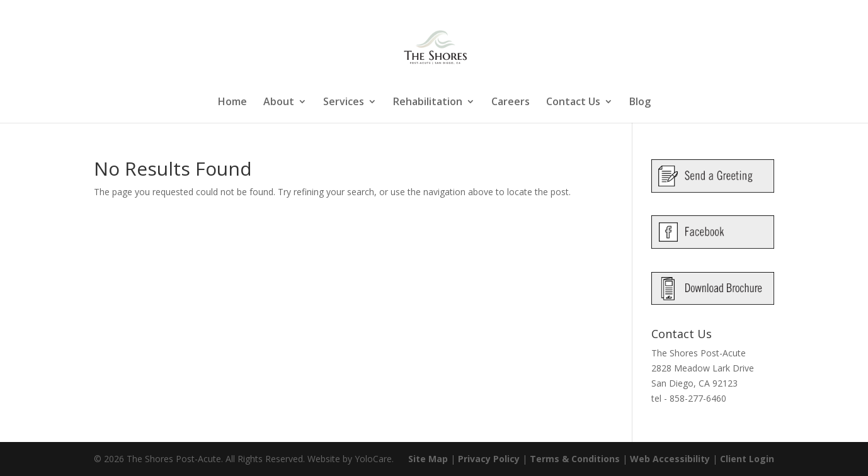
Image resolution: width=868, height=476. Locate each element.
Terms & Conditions (575, 459)
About (279, 103)
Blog (640, 103)
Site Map (428, 459)
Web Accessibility (670, 459)
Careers (511, 103)
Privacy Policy (489, 459)
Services (344, 103)
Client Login (747, 459)
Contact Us (573, 103)
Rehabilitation (428, 103)
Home (232, 103)
